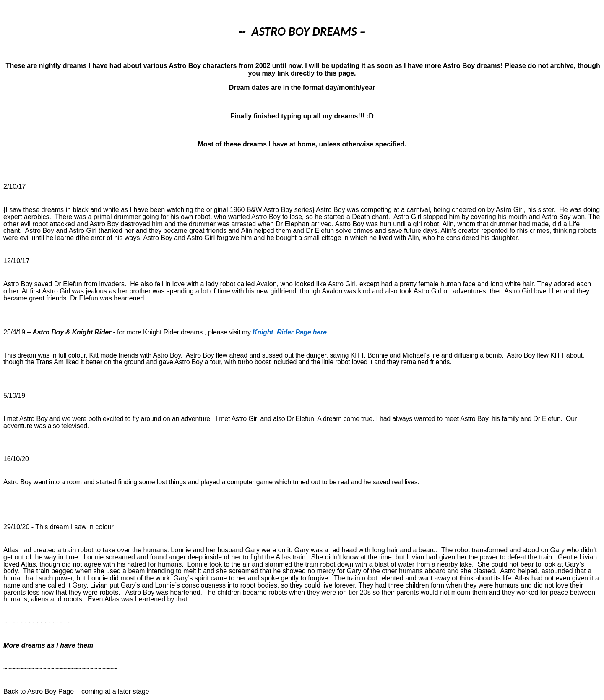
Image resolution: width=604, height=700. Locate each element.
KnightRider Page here (290, 332)
